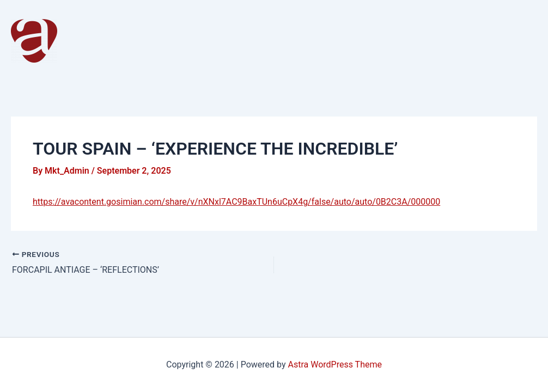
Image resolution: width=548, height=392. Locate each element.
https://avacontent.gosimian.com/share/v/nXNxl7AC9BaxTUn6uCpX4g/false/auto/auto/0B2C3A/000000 (236, 202)
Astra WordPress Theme (335, 365)
